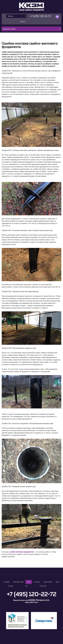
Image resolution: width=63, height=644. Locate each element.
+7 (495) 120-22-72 (40, 16)
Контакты (43, 586)
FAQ (26, 586)
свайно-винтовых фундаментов (22, 552)
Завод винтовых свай (21, 600)
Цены (58, 582)
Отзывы (10, 586)
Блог (29, 582)
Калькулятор (48, 582)
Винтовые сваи (18, 582)
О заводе (7, 582)
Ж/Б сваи (37, 582)
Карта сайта (29, 602)
